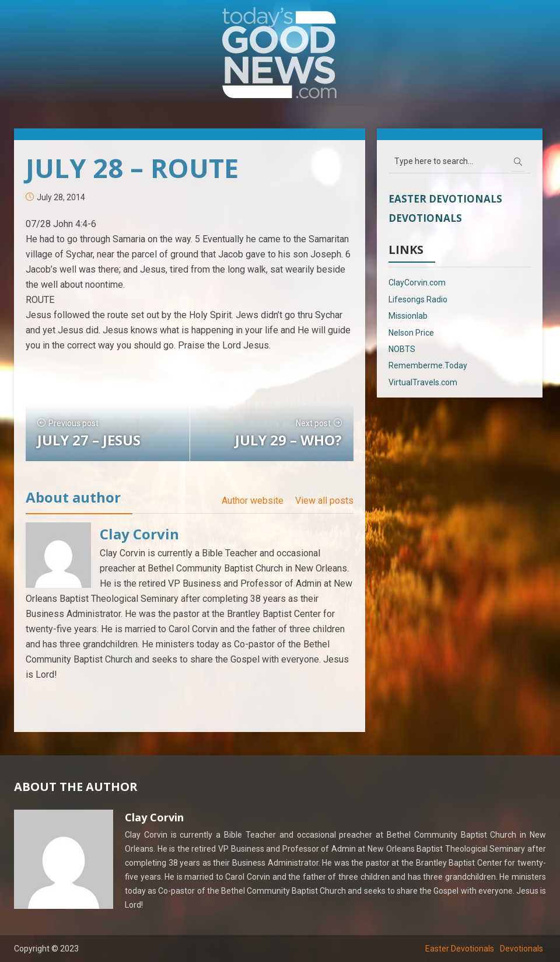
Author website (253, 501)
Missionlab (408, 316)
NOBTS (402, 349)
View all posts (324, 501)
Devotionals (425, 218)
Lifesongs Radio (418, 299)
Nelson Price (411, 333)
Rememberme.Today (428, 365)
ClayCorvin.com (417, 283)
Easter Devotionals (445, 199)
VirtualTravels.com (423, 382)
